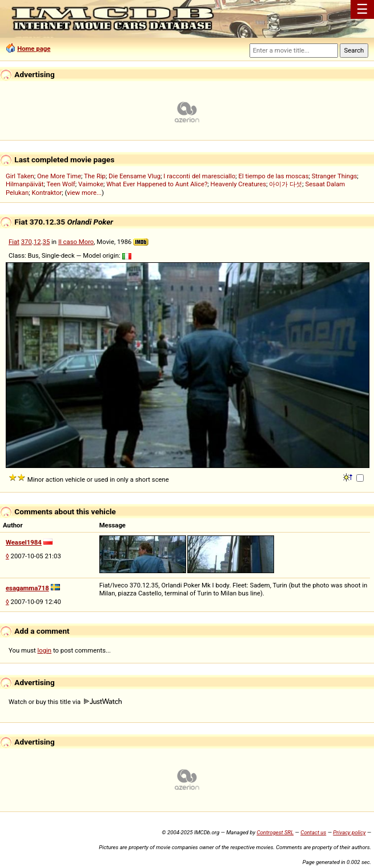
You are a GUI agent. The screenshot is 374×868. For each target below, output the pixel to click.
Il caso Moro (76, 242)
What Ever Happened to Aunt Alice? (157, 184)
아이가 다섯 (285, 184)
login (45, 650)
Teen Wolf (61, 184)
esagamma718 (27, 588)
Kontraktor (47, 193)
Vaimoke (91, 184)
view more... (84, 193)
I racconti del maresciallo (199, 176)
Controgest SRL (275, 832)
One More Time (59, 176)
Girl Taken (20, 176)
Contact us (313, 832)
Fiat (14, 242)
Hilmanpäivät (25, 184)
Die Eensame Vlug (134, 176)
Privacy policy (349, 832)
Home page (34, 49)
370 (27, 242)
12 (37, 242)
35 (47, 242)
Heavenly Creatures (239, 184)
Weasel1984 (24, 542)
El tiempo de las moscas (274, 176)
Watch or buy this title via (65, 702)
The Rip (95, 176)
